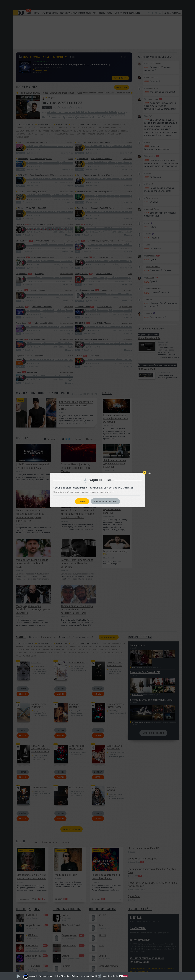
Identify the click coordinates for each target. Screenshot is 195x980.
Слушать (82, 501)
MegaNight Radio (110, 976)
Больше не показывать (105, 501)
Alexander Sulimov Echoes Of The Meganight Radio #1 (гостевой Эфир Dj (63, 976)
